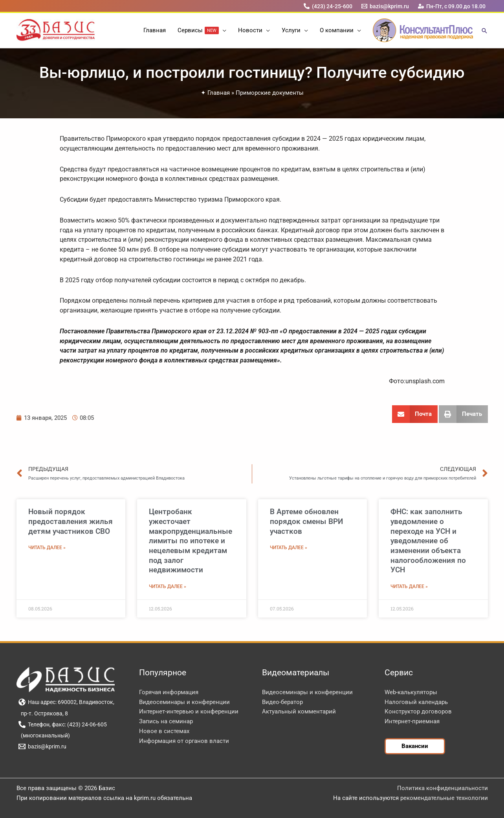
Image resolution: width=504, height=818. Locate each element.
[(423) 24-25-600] (328, 6)
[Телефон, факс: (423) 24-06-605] (63, 724)
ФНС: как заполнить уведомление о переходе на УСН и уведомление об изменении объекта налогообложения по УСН (428, 541)
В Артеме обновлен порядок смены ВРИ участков (306, 521)
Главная (219, 93)
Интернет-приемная (412, 721)
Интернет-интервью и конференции (189, 711)
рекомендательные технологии (444, 798)
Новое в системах (164, 731)
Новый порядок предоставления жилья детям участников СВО (71, 521)
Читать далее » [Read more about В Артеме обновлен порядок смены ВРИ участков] (289, 548)
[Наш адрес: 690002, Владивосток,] (67, 702)
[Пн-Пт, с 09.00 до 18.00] (452, 6)
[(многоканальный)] (44, 735)
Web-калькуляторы (411, 692)
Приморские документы (270, 93)
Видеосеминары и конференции (184, 702)
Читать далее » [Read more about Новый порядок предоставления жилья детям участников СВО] (47, 548)
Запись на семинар (166, 721)
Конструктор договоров (418, 711)
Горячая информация (169, 692)
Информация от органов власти (184, 741)
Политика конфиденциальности (443, 788)
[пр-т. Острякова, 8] (43, 713)
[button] (223, 30)
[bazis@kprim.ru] (385, 6)
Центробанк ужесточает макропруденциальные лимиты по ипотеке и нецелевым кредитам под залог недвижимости (191, 541)
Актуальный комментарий (299, 711)
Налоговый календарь (416, 702)
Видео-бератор (282, 702)
